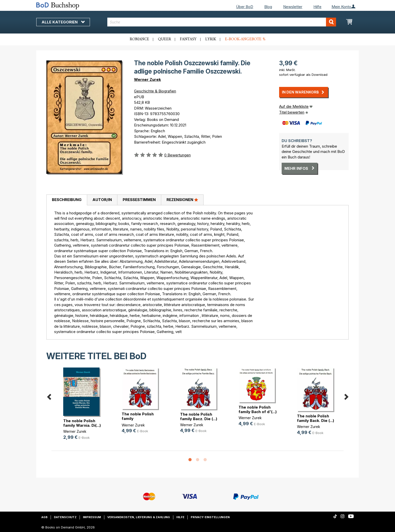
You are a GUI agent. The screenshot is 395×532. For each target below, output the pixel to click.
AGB (44, 517)
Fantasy (188, 39)
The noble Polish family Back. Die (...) (316, 418)
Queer (164, 39)
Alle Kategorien (63, 22)
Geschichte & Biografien (155, 91)
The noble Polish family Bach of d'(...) (258, 409)
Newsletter (293, 7)
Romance (139, 39)
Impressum (92, 517)
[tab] (67, 200)
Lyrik (211, 39)
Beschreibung (67, 200)
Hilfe (317, 7)
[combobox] (222, 22)
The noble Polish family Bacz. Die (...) (199, 417)
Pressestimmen (139, 200)
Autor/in (102, 200)
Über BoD (245, 7)
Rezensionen (182, 199)
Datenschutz (65, 517)
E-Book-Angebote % (245, 39)
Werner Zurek (147, 79)
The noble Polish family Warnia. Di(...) (82, 423)
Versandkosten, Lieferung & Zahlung (139, 517)
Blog (268, 7)
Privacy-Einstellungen (210, 517)
